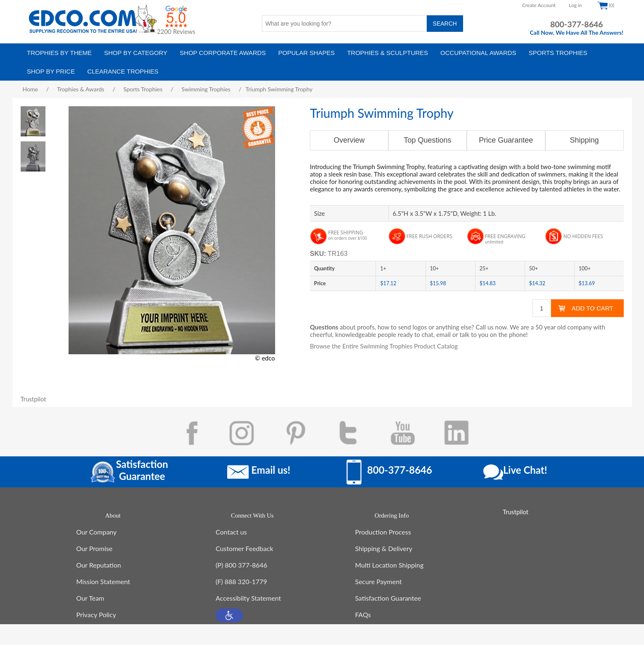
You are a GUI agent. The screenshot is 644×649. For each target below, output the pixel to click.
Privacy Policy (96, 619)
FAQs (363, 619)
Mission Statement (103, 586)
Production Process (383, 536)
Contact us (231, 536)
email (443, 334)
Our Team (90, 602)
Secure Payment (379, 586)
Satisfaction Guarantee (388, 602)
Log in (575, 5)
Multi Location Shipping (390, 569)
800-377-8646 (577, 24)
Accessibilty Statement (248, 602)
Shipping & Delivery (384, 552)
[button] (229, 619)
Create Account (539, 5)
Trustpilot (33, 399)
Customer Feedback (244, 552)
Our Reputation (99, 569)
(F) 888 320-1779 (241, 586)
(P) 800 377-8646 (241, 569)
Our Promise (95, 552)
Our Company (97, 536)
